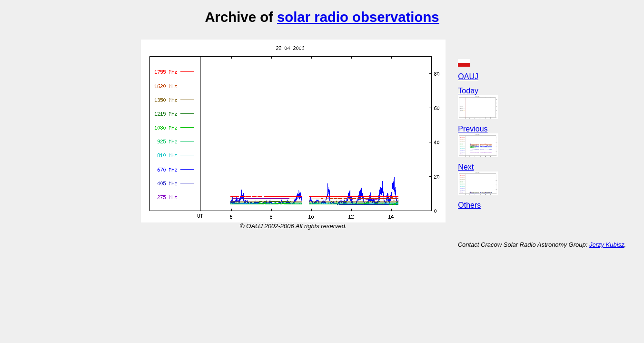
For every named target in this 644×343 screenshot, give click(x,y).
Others (469, 205)
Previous (473, 129)
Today (468, 91)
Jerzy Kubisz (607, 245)
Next (466, 167)
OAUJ (468, 76)
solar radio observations (358, 17)
